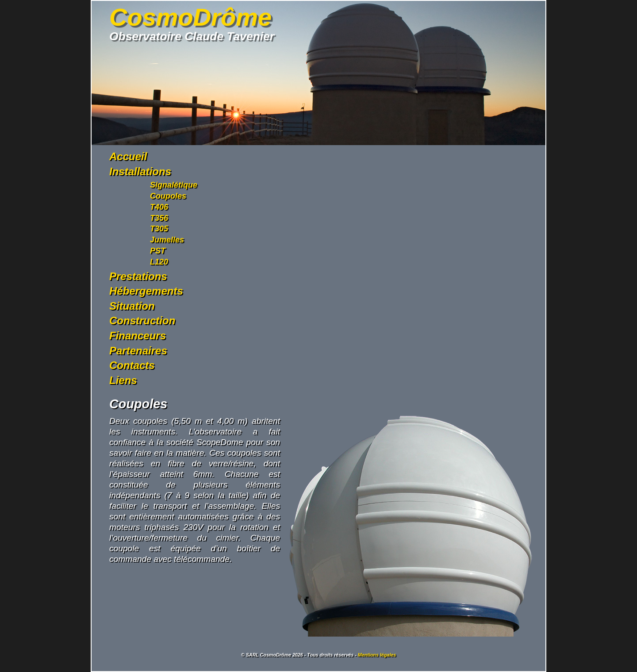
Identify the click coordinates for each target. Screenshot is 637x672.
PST (158, 251)
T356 (159, 218)
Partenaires (138, 351)
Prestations (138, 276)
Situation (132, 306)
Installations (140, 171)
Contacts (132, 365)
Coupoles (168, 196)
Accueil (128, 156)
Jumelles (167, 240)
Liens (123, 380)
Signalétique (174, 185)
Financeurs (138, 336)
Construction (142, 321)
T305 (159, 229)
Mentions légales (377, 655)
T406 (159, 207)
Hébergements (146, 291)
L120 (159, 262)
